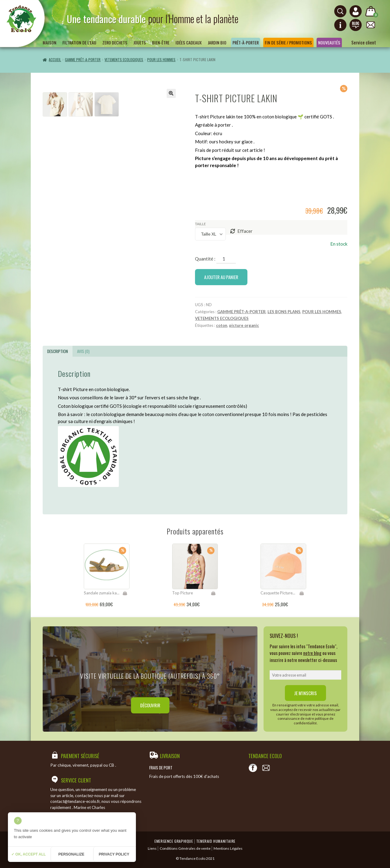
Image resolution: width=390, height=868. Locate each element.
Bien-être (161, 42)
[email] (305, 675)
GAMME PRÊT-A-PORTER (83, 60)
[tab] (58, 351)
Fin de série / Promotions (288, 42)
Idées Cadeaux (189, 42)
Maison (50, 42)
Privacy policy (114, 854)
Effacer (245, 231)
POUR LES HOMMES (161, 60)
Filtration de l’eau (79, 42)
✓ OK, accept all (28, 854)
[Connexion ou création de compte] (356, 11)
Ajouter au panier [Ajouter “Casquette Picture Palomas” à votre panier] (301, 593)
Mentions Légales (228, 848)
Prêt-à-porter (246, 42)
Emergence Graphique (174, 841)
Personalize (71, 854)
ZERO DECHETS (115, 42)
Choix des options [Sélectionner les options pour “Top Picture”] (213, 593)
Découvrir (150, 705)
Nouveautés (329, 42)
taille (200, 224)
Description (58, 351)
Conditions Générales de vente (185, 848)
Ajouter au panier (221, 277)
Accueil (55, 60)
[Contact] (266, 768)
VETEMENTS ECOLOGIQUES (124, 60)
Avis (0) (83, 351)
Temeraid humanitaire (216, 841)
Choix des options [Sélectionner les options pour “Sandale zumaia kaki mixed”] (125, 593)
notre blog (312, 653)
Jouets (140, 42)
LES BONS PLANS (284, 312)
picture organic (244, 325)
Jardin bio (217, 42)
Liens (152, 848)
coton (222, 325)
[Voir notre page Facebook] (253, 768)
